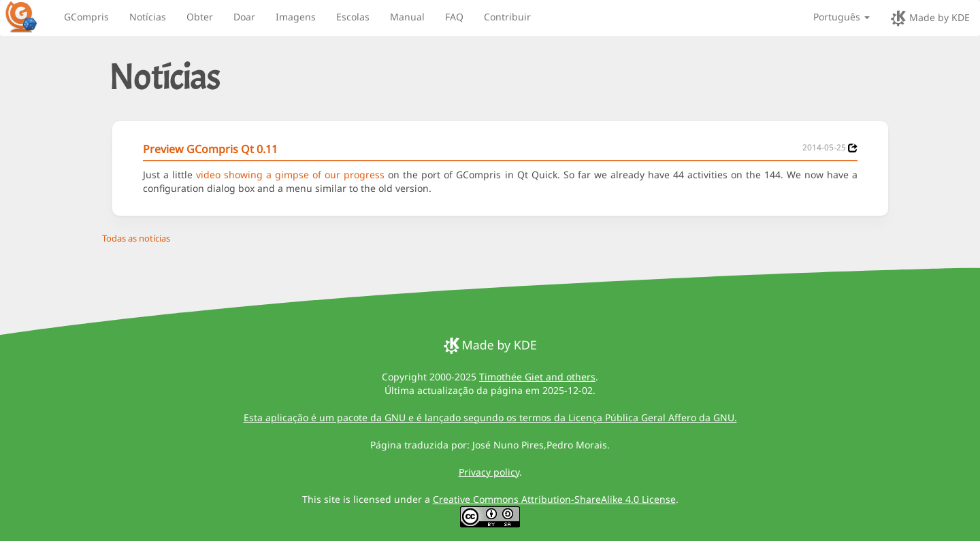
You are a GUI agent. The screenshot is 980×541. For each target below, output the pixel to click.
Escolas (353, 17)
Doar (244, 17)
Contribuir (507, 17)
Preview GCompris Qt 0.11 (210, 149)
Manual (407, 17)
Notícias (148, 17)
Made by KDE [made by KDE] (930, 18)
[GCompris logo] (29, 16)
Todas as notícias (136, 238)
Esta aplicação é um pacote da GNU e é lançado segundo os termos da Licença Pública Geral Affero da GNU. (490, 417)
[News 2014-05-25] (853, 148)
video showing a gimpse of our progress (290, 175)
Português (842, 17)
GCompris (86, 17)
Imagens (296, 17)
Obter (200, 17)
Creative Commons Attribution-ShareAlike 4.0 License (554, 499)
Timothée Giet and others (537, 377)
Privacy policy (489, 472)
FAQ (454, 17)
